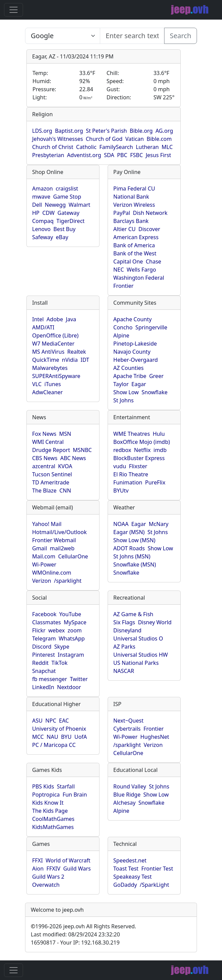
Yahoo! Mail (47, 524)
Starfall (66, 786)
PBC (122, 155)
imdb (160, 450)
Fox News (44, 434)
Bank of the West (135, 253)
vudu (120, 466)
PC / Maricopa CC (54, 745)
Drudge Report (51, 450)
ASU (37, 721)
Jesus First (158, 155)
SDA (109, 155)
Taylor (121, 384)
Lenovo (41, 229)
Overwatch (46, 885)
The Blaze (44, 491)
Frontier (124, 286)
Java (71, 319)
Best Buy (64, 229)
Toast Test (126, 869)
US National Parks (136, 663)
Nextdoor (69, 687)
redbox (122, 450)
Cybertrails (127, 729)
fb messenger (50, 679)
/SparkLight (154, 885)
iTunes (53, 384)
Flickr (39, 630)
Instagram (71, 655)
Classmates (47, 622)
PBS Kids (43, 786)
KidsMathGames (53, 827)
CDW (49, 213)
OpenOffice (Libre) (55, 335)
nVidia (70, 360)
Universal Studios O (138, 638)
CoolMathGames (53, 819)
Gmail (40, 548)
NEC (119, 270)
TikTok (60, 663)
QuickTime (46, 360)
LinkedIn (43, 687)
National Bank (131, 197)
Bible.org (141, 131)
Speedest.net (130, 860)
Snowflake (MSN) (135, 564)
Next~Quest (128, 721)
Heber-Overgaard (136, 360)
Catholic (86, 147)
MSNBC (82, 450)
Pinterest (43, 655)
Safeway (43, 237)
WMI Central (48, 442)
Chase (154, 261)
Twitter (79, 679)
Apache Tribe (130, 376)
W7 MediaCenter (53, 344)
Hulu (159, 434)
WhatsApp (72, 638)
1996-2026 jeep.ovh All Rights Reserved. (83, 926)
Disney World (155, 622)
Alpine (121, 335)
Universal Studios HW (141, 655)
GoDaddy (125, 885)
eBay (62, 237)
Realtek (77, 352)
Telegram (44, 638)
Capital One (128, 261)
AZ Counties (129, 368)
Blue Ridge (127, 795)
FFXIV (53, 869)
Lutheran (147, 147)
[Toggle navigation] (14, 10)
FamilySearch (116, 147)
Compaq (43, 221)
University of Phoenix (59, 729)
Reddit (40, 663)
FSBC (136, 155)
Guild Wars (77, 869)
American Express (136, 237)
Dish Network (150, 213)
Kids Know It (48, 803)
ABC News (73, 458)
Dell (37, 205)
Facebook (44, 614)
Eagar (139, 384)
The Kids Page (50, 811)
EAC (64, 721)
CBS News (45, 458)
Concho (123, 327)
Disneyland (127, 630)
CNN (65, 491)
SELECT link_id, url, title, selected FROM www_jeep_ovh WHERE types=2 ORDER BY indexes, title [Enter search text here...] (63, 36)
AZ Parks (124, 647)
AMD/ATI (43, 327)
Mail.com (44, 556)
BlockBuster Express (139, 458)
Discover (149, 229)
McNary (159, 524)
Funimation (128, 482)
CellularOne (73, 556)
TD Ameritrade (51, 482)
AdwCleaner (47, 392)
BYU (66, 737)
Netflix (142, 450)
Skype (62, 647)
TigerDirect (71, 221)
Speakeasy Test (132, 877)
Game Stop (67, 197)
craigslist (67, 189)
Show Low (126, 392)
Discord (42, 647)
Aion (38, 869)
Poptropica (46, 795)
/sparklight (68, 581)
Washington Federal (139, 278)
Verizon (42, 581)
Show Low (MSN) (134, 540)
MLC (167, 147)
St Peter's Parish (106, 131)
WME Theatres (132, 434)
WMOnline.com (52, 573)
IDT (85, 360)
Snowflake (154, 392)
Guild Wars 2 (48, 877)
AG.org (164, 131)
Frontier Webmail (54, 540)
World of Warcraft (68, 860)
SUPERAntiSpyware (56, 376)
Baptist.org (69, 131)
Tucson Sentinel (52, 474)
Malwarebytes (50, 368)
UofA (81, 737)
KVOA (65, 466)
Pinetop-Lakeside (135, 344)
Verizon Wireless (134, 205)
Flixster (138, 466)
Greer (157, 376)
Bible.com (159, 139)
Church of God (104, 139)
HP (36, 213)
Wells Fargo (141, 270)
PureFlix (155, 482)
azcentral (44, 466)
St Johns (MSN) (132, 556)
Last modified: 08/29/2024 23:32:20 (75, 934)
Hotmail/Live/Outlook (59, 532)
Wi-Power (44, 564)
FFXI (37, 860)
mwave (41, 197)
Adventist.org (84, 155)
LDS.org (42, 131)
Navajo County (132, 352)
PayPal (122, 213)
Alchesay (125, 803)
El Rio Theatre (131, 474)
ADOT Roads (129, 548)
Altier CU (125, 229)
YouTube (70, 614)
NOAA (121, 524)
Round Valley (130, 786)
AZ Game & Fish (133, 614)
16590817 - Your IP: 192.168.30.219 (75, 943)
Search (181, 36)
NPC (51, 721)
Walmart (80, 205)
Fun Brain (75, 795)
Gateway (69, 213)
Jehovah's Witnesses (58, 139)
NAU (52, 737)
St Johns (124, 400)
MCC (38, 737)
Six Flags (124, 622)
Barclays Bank (131, 221)
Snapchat (44, 671)
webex (57, 630)
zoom (75, 630)
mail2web (62, 548)
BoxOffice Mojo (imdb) (142, 442)
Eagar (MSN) (129, 532)
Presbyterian (48, 155)
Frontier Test (157, 869)
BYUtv (121, 491)
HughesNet (155, 737)
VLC (37, 384)
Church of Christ (53, 147)
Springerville (151, 327)
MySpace (75, 622)
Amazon (42, 189)
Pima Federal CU (134, 189)
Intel (38, 319)
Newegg (55, 205)
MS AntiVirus (48, 352)
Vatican (135, 139)
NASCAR (124, 671)
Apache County (132, 319)
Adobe (55, 319)
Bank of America (134, 245)
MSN (65, 434)
